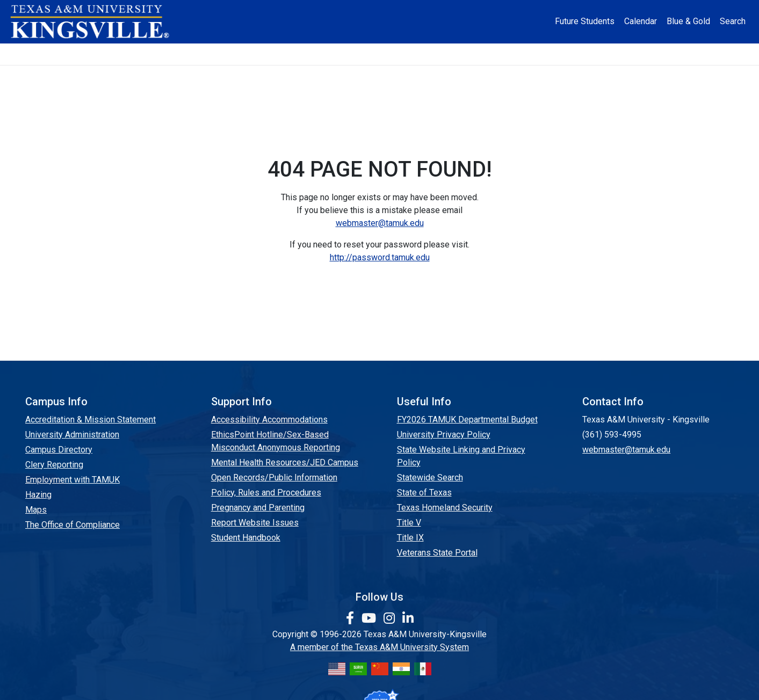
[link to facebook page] (352, 618)
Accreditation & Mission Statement (91, 420)
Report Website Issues (255, 523)
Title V (409, 523)
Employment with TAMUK (73, 480)
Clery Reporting (54, 465)
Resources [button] (432, 54)
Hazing (38, 495)
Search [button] (733, 21)
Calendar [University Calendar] (641, 21)
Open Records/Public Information (274, 477)
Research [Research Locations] (355, 54)
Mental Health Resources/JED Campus (285, 462)
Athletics (577, 54)
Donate (645, 54)
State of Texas (424, 493)
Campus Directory (59, 450)
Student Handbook (246, 538)
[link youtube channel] (370, 618)
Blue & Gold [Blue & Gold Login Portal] (688, 21)
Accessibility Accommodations (269, 420)
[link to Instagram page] (391, 618)
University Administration (72, 435)
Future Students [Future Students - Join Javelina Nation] (585, 21)
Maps (36, 510)
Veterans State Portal (437, 553)
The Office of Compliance (73, 525)
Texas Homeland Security (445, 508)
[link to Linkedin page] (408, 618)
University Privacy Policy (444, 435)
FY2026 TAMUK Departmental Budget (467, 420)
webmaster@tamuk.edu (380, 223)
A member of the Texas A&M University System (379, 647)
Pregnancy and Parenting (258, 508)
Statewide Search (430, 477)
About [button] (111, 54)
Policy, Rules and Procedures (266, 493)
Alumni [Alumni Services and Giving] (510, 54)
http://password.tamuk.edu (380, 257)
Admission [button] (186, 54)
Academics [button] (271, 54)
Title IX (410, 538)
